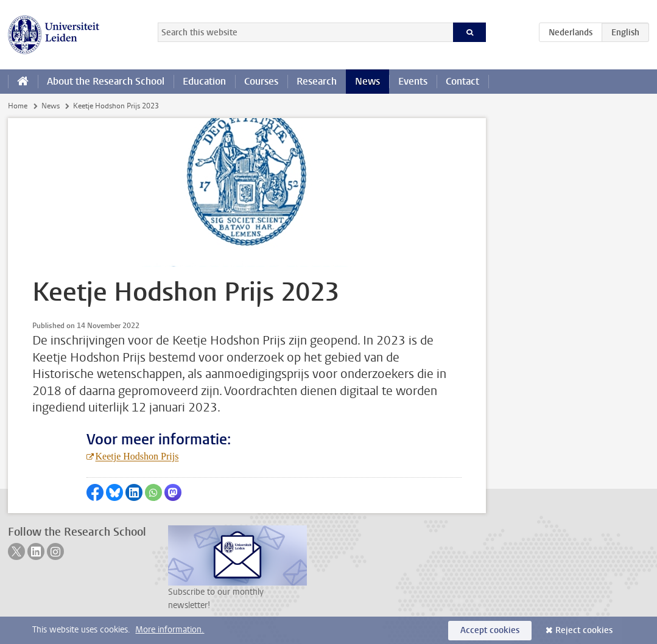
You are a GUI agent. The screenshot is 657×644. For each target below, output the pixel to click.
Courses (261, 81)
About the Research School (106, 81)
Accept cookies (490, 630)
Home (18, 106)
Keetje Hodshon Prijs (137, 456)
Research (317, 81)
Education (204, 81)
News (367, 81)
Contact (462, 81)
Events (413, 81)
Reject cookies (584, 630)
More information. (170, 630)
